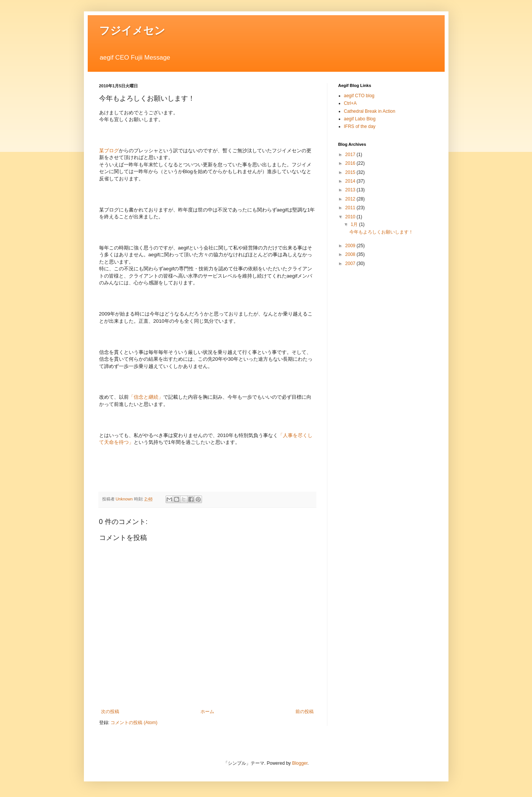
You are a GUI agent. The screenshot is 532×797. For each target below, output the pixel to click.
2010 (351, 217)
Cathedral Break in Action (370, 111)
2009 (351, 246)
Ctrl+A (350, 103)
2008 (351, 254)
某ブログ (109, 151)
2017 (351, 155)
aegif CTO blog (359, 96)
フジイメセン (132, 31)
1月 (355, 224)
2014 (351, 181)
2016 (351, 163)
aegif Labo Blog (360, 119)
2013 (351, 190)
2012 (351, 199)
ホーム (207, 712)
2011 (351, 208)
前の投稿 (305, 712)
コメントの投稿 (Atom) (134, 723)
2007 (351, 264)
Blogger (300, 763)
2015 (351, 172)
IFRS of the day (360, 126)
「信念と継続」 (146, 397)
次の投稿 (110, 712)
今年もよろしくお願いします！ (381, 232)
